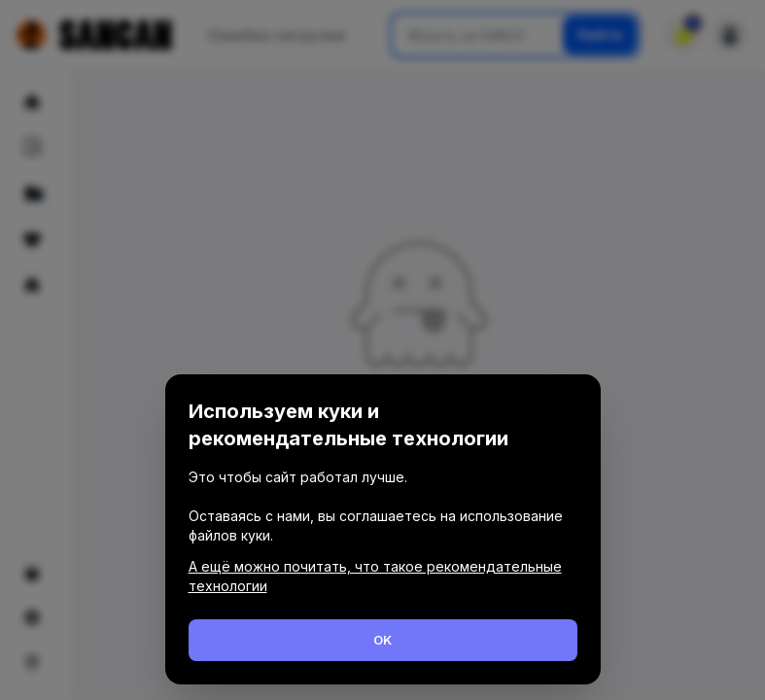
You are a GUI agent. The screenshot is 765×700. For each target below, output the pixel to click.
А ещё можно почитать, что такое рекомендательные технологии (375, 576)
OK (382, 640)
